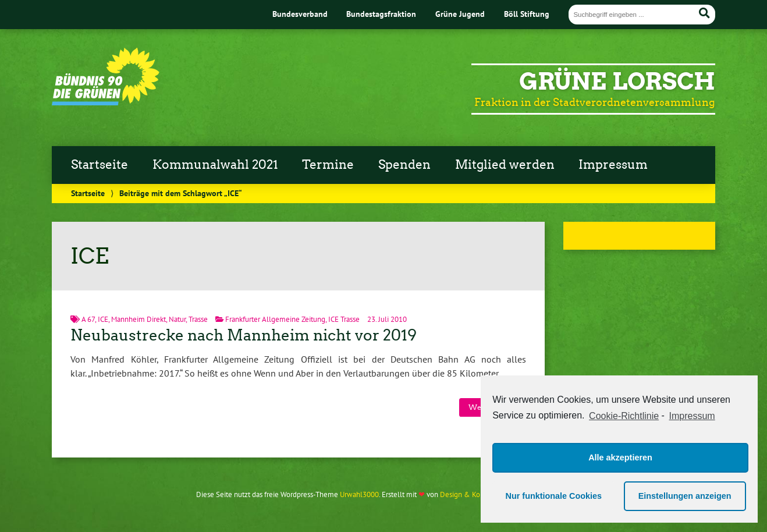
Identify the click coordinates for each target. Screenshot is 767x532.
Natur (177, 319)
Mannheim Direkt (139, 319)
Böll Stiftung (527, 14)
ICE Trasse (344, 319)
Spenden (404, 165)
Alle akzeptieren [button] (620, 457)
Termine (328, 165)
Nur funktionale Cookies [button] (554, 496)
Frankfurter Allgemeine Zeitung (275, 319)
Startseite (100, 165)
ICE (103, 319)
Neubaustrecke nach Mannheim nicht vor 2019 (244, 335)
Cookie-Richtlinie (624, 416)
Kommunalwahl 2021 (215, 165)
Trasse (198, 319)
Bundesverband (300, 14)
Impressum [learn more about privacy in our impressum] (692, 416)
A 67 (88, 319)
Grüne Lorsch (617, 81)
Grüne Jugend (460, 14)
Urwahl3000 (359, 494)
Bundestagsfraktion (381, 14)
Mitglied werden (505, 165)
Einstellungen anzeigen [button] (685, 496)
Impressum (613, 165)
